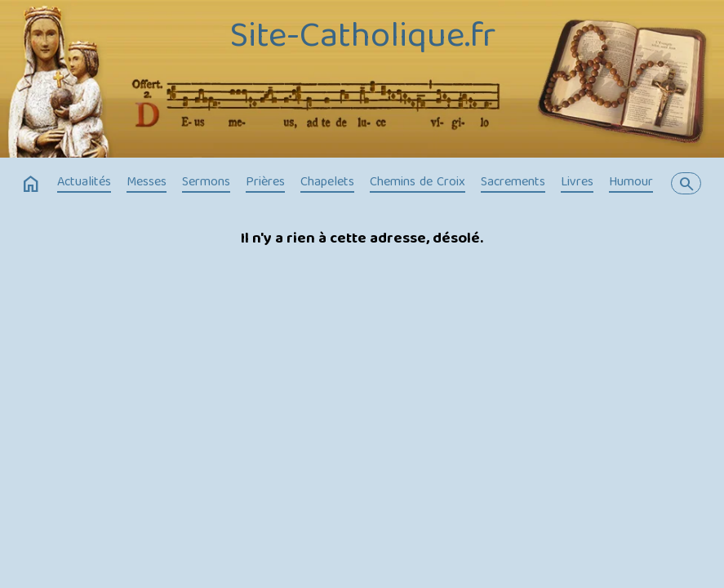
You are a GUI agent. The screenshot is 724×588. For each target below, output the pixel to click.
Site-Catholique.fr (362, 38)
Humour (631, 183)
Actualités (84, 183)
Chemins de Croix (418, 183)
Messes (147, 183)
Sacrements (513, 183)
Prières (265, 183)
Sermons (206, 183)
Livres (577, 183)
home (31, 185)
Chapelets (327, 183)
